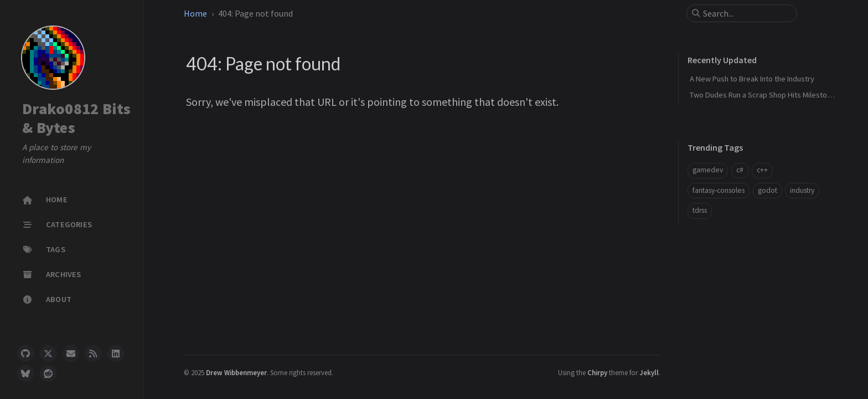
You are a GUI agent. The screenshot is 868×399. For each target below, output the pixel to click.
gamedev (708, 170)
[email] (71, 354)
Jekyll (649, 372)
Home (195, 13)
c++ (762, 170)
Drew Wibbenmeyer (236, 372)
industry (802, 190)
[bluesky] (25, 374)
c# (740, 170)
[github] (25, 354)
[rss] (93, 354)
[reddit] (48, 374)
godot (768, 190)
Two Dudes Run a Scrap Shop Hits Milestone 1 (765, 95)
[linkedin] (116, 354)
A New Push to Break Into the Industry (752, 79)
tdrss (700, 210)
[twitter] (48, 354)
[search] (746, 13)
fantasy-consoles (719, 190)
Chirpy (597, 372)
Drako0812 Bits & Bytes (77, 118)
